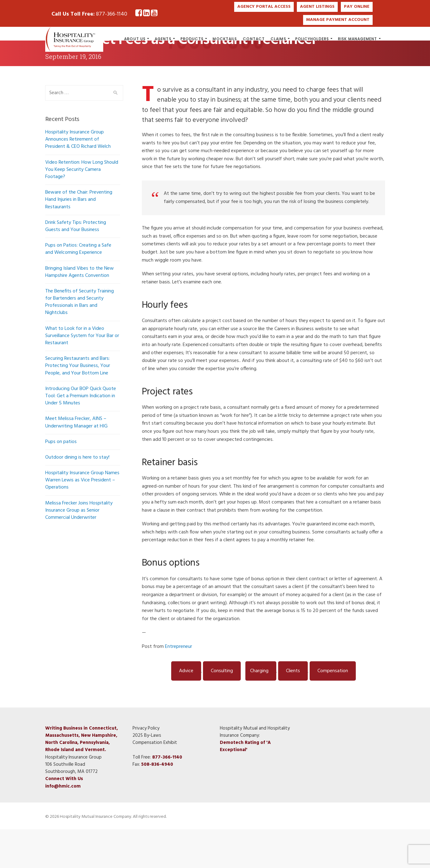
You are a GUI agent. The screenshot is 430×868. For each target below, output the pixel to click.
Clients (293, 709)
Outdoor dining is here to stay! (77, 496)
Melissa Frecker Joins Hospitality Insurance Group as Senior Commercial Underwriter (79, 549)
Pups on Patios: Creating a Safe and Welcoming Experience (78, 288)
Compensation (333, 709)
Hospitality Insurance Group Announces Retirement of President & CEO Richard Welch (78, 178)
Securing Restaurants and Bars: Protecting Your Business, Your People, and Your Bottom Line (78, 404)
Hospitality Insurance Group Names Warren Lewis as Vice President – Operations (82, 519)
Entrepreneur (179, 685)
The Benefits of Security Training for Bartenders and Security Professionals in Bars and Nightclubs (80, 340)
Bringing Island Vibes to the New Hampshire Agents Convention (80, 310)
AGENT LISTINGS (317, 7)
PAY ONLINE (357, 7)
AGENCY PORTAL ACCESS (264, 7)
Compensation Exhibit (155, 781)
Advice (186, 709)
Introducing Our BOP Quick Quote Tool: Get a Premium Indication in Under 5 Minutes (81, 434)
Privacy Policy (146, 767)
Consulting (222, 709)
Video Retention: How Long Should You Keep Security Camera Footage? (82, 208)
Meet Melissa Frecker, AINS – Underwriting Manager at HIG (76, 461)
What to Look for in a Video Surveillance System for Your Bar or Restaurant (82, 374)
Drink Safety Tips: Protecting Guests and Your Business (76, 265)
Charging (259, 709)
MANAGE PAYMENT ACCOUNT (338, 20)
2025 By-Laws (147, 774)
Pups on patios (61, 480)
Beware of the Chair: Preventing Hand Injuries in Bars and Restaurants (79, 238)
